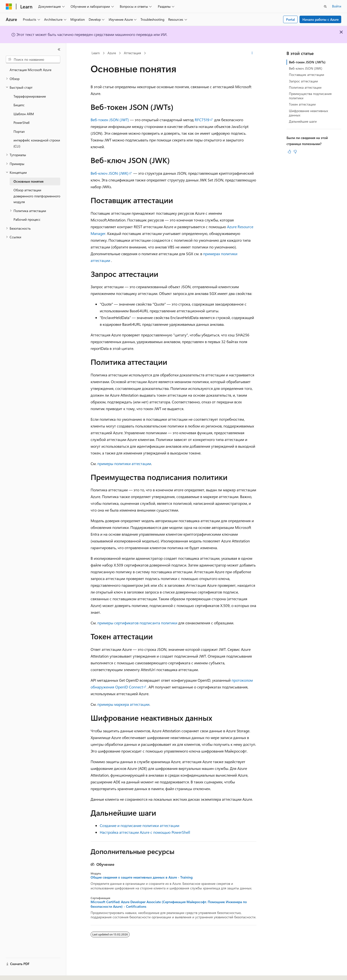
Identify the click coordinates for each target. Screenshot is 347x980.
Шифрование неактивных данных (308, 113)
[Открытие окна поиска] (325, 7)
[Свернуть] (59, 49)
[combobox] (33, 60)
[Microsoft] (9, 7)
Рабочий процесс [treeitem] (27, 219)
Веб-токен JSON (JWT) (110, 120)
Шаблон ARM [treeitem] (24, 114)
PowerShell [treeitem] (21, 123)
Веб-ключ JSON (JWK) (110, 173)
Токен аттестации (302, 104)
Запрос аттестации (303, 81)
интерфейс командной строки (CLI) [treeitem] (37, 143)
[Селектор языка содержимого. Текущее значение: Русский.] (17, 972)
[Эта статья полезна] (289, 152)
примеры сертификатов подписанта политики (137, 623)
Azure (112, 53)
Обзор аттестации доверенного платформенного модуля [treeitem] (37, 196)
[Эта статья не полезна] (295, 152)
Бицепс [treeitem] (19, 105)
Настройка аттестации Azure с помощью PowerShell (145, 832)
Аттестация (132, 53)
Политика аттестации (305, 87)
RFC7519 (202, 120)
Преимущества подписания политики (310, 96)
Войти (337, 6)
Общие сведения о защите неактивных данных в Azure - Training (142, 877)
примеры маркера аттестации (123, 704)
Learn (96, 53)
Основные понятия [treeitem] (28, 181)
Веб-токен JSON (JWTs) (307, 62)
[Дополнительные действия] (252, 53)
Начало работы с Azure (320, 19)
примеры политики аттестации (124, 463)
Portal (290, 19)
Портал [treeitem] (19, 131)
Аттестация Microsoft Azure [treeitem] (30, 70)
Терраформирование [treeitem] (30, 96)
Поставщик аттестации (307, 75)
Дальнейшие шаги (303, 121)
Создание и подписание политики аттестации (140, 825)
